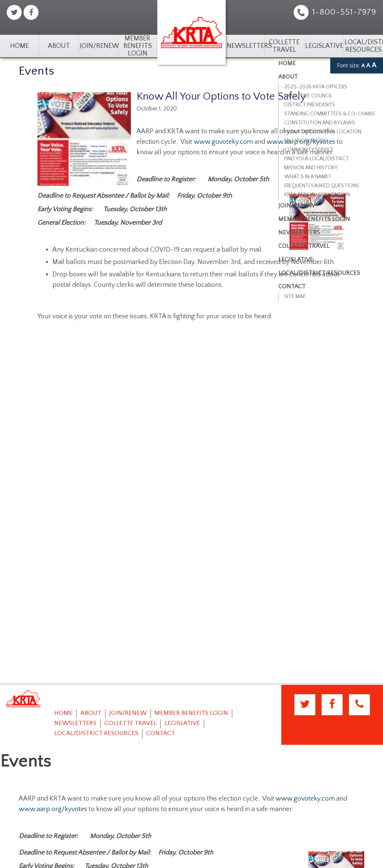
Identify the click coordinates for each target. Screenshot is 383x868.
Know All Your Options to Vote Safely (221, 96)
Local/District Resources (363, 46)
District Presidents (310, 105)
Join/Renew (98, 46)
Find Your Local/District (317, 159)
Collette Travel (284, 46)
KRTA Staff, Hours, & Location (323, 132)
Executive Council (308, 96)
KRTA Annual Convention (317, 195)
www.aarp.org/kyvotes (53, 809)
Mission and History (311, 168)
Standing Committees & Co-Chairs (330, 114)
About (59, 46)
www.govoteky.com (223, 142)
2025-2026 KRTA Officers (316, 87)
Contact (161, 733)
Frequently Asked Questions (322, 186)
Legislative (324, 46)
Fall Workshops (305, 141)
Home (19, 46)
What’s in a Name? (307, 177)
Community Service (309, 150)
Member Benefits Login (138, 46)
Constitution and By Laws (320, 123)
